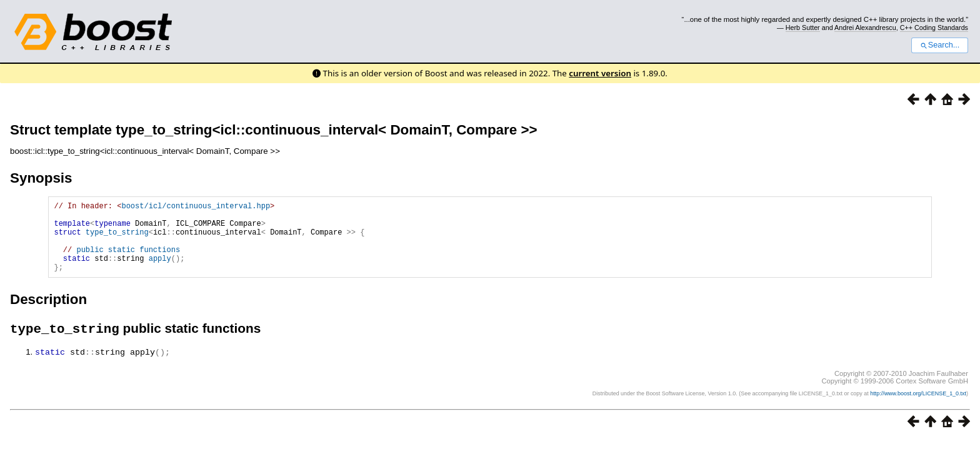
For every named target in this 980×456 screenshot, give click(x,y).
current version (600, 73)
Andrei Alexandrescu (865, 28)
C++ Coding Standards (934, 28)
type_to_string (117, 239)
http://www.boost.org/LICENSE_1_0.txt (918, 410)
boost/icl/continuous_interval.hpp (196, 207)
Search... (940, 45)
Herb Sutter (803, 28)
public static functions (128, 261)
